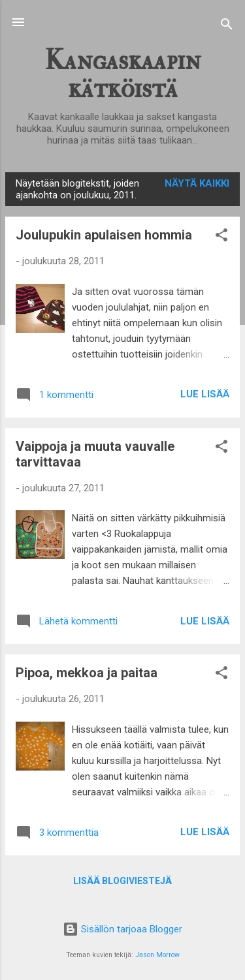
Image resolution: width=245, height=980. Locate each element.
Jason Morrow (157, 955)
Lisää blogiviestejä (122, 881)
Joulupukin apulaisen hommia (104, 235)
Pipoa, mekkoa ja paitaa (87, 673)
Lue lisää (205, 394)
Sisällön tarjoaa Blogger (122, 929)
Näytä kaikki (197, 183)
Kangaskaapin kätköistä (122, 74)
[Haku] (227, 26)
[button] (221, 237)
